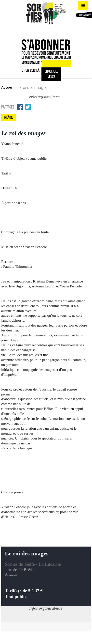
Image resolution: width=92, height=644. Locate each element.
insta (45, 31)
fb (37, 31)
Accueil (7, 87)
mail (54, 31)
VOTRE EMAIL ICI (32, 62)
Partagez (8, 107)
